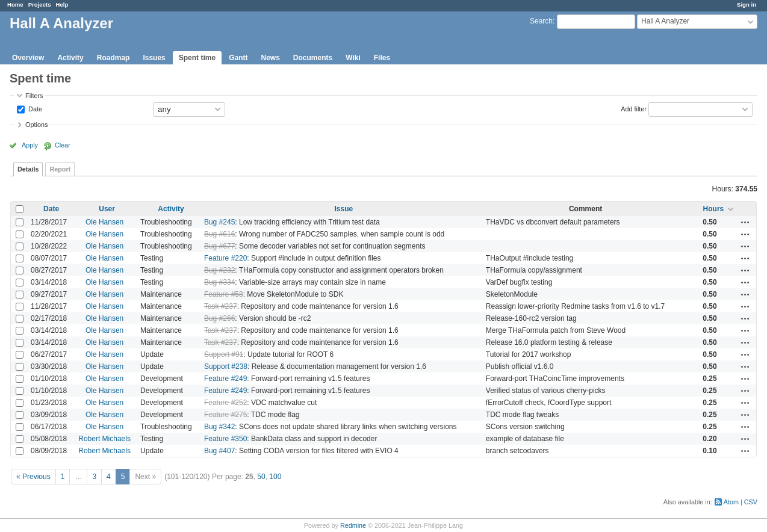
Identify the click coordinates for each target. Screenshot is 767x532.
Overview (28, 58)
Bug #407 (219, 451)
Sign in (747, 5)
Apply (30, 145)
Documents (313, 58)
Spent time (197, 58)
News (270, 58)
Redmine (353, 525)
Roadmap (113, 58)
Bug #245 (219, 222)
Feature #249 (225, 379)
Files (382, 58)
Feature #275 (225, 415)
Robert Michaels (104, 439)
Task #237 (221, 306)
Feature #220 (225, 258)
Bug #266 (219, 318)
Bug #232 (219, 270)
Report (60, 169)
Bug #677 (219, 246)
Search (541, 21)
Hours (714, 209)
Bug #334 (219, 282)
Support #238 (226, 367)
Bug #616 (219, 234)
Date (34, 108)
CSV (751, 502)
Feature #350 (225, 439)
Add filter (634, 108)
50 (261, 477)
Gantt (238, 58)
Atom (731, 502)
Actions (745, 222)
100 (275, 477)
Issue (344, 209)
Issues (154, 58)
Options (36, 125)
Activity (70, 58)
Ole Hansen (104, 222)
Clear (63, 145)
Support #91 (224, 354)
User (107, 209)
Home (15, 5)
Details (28, 169)
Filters (34, 96)
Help (62, 5)
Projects (40, 5)
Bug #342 (219, 427)
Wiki (353, 58)
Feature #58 (224, 294)
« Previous (33, 477)
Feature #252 (225, 403)
